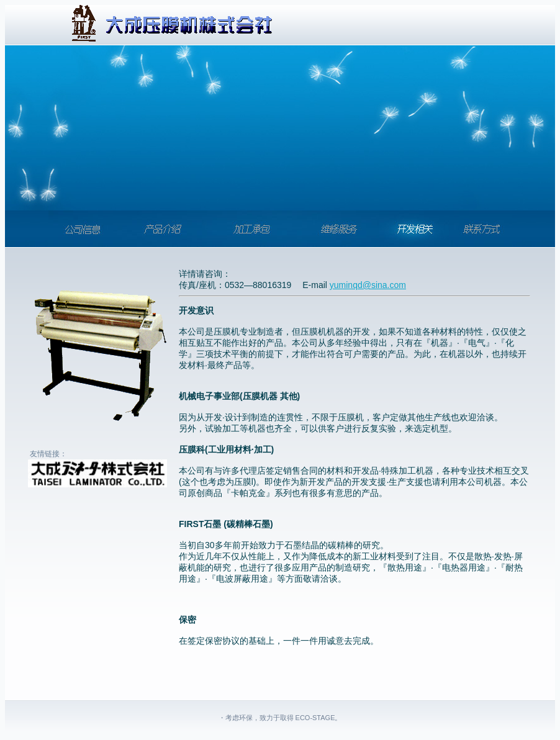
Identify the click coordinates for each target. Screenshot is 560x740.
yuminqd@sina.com (368, 285)
